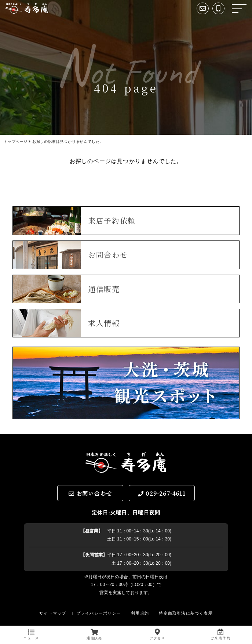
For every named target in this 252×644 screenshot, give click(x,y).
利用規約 (140, 613)
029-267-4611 (162, 493)
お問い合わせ (90, 493)
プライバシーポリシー (99, 613)
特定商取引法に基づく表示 (186, 613)
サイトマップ (53, 613)
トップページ (16, 142)
